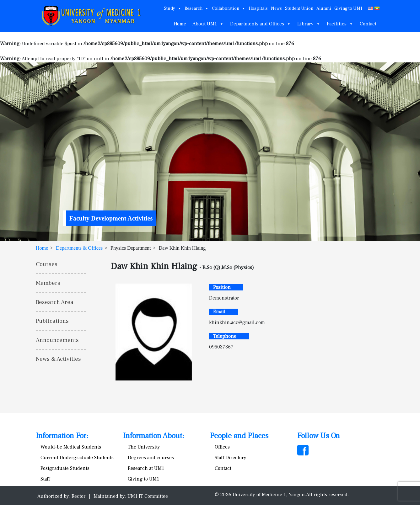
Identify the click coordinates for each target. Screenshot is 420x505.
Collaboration (229, 8)
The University (144, 447)
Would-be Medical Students (71, 447)
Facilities (340, 24)
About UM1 (208, 24)
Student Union (299, 8)
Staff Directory (231, 458)
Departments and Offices (261, 24)
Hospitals (258, 8)
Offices (222, 447)
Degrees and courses (151, 458)
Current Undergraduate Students (77, 458)
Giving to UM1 (348, 8)
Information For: (62, 436)
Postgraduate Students (65, 468)
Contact (368, 24)
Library (309, 24)
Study (173, 8)
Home (180, 24)
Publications (52, 321)
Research (197, 8)
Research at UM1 (146, 468)
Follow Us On (319, 436)
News (276, 8)
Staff (45, 479)
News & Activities (58, 359)
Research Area (55, 302)
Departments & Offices (79, 248)
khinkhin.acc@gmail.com (237, 322)
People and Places (239, 436)
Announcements (57, 340)
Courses (47, 264)
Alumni (324, 8)
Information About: (153, 436)
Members (48, 283)
